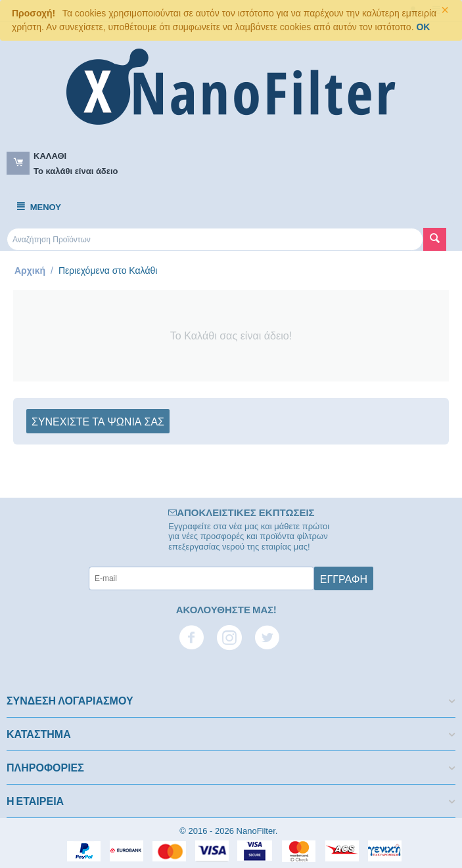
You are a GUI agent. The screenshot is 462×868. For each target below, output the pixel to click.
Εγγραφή (344, 578)
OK (423, 27)
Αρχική (30, 271)
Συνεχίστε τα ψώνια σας (98, 421)
